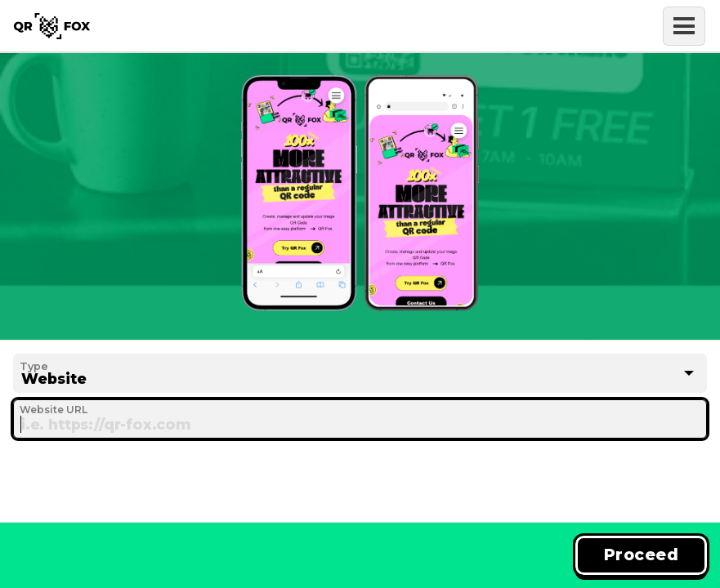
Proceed (641, 555)
